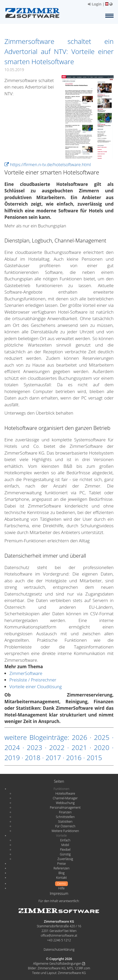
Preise (61, 864)
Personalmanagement (65, 807)
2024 (12, 747)
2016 (74, 758)
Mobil (65, 845)
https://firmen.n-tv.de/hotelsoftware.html (48, 164)
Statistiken (65, 822)
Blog (62, 873)
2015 (94, 758)
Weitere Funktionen (65, 831)
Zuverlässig (65, 859)
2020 (101, 747)
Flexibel (65, 850)
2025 (102, 737)
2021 (79, 747)
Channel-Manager (65, 798)
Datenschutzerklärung (59, 949)
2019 (12, 758)
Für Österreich (65, 826)
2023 (34, 747)
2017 (53, 758)
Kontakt (61, 878)
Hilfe (61, 888)
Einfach (65, 840)
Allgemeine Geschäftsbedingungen (59, 964)
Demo (61, 884)
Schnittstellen (65, 817)
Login (95, 4)
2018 (33, 758)
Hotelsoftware (65, 793)
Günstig (65, 854)
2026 (79, 737)
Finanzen (65, 812)
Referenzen (61, 868)
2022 (57, 747)
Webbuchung (65, 803)
